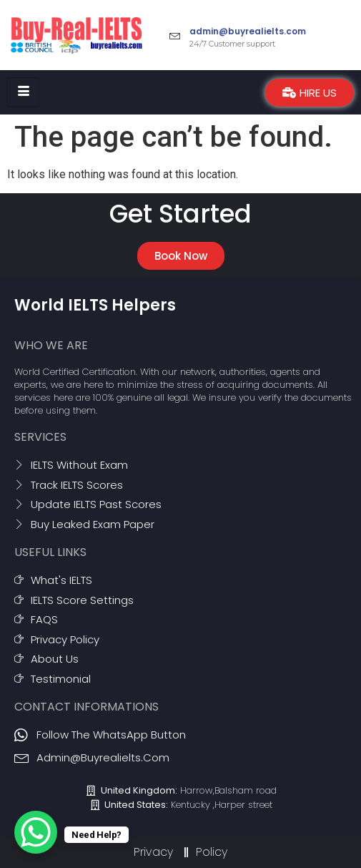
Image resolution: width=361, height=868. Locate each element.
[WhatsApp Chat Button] (36, 832)
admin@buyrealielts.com (248, 31)
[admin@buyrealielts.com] (175, 35)
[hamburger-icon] (23, 92)
